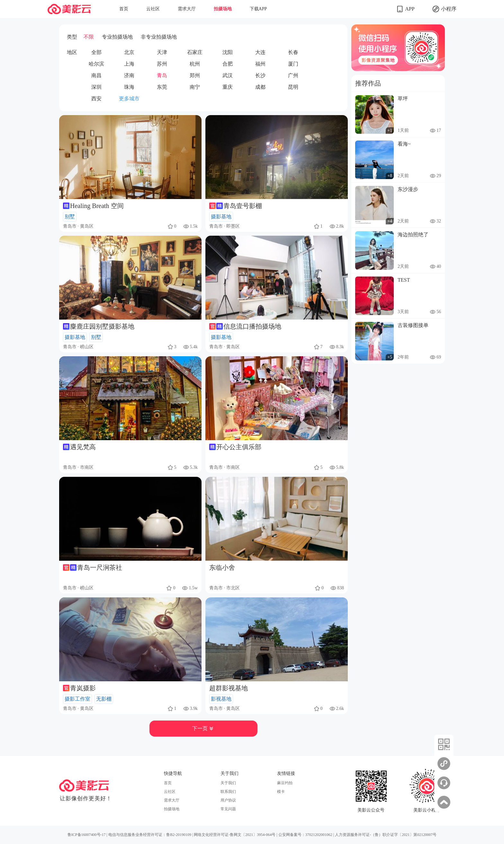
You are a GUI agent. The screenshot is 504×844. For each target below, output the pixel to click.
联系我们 (228, 792)
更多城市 (129, 99)
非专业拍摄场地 (159, 37)
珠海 (129, 87)
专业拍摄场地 (117, 37)
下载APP (258, 9)
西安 (96, 99)
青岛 (162, 75)
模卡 (281, 792)
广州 (293, 75)
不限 (89, 37)
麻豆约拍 (285, 783)
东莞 (162, 87)
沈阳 (228, 52)
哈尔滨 (96, 64)
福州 (260, 64)
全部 (96, 52)
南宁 (195, 87)
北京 (129, 52)
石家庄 (195, 52)
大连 (260, 52)
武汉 (228, 75)
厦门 (293, 64)
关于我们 (228, 783)
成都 (260, 87)
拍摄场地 (223, 9)
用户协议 (228, 800)
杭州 (195, 64)
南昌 (96, 75)
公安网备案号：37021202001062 (305, 835)
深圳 (96, 87)
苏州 (162, 64)
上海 (129, 64)
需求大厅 (187, 9)
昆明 (293, 87)
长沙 (260, 75)
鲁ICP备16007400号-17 (87, 835)
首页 (124, 9)
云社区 (153, 9)
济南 (129, 75)
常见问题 (228, 809)
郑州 (195, 75)
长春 (293, 52)
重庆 (228, 87)
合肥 (228, 64)
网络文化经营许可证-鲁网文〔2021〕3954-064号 (235, 835)
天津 (162, 52)
